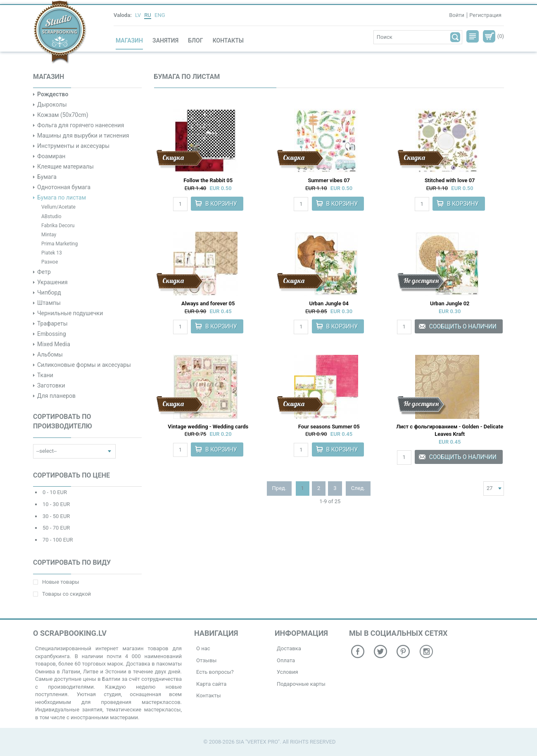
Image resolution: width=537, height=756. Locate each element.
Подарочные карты (301, 684)
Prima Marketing (59, 244)
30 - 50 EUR (56, 516)
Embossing (52, 334)
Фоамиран (51, 156)
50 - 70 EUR (56, 528)
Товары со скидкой (62, 594)
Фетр (44, 272)
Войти (457, 15)
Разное (50, 262)
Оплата (286, 660)
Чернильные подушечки (70, 313)
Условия (288, 672)
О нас (203, 648)
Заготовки (51, 385)
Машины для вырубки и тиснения (83, 136)
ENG (160, 15)
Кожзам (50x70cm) (63, 115)
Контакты (228, 40)
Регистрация (485, 15)
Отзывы (206, 660)
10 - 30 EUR (56, 504)
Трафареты (52, 323)
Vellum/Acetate (58, 207)
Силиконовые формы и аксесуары (84, 365)
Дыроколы (52, 105)
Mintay (49, 235)
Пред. (279, 488)
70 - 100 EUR (58, 540)
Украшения (52, 282)
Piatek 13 (52, 253)
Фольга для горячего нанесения (81, 125)
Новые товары (56, 582)
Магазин (129, 40)
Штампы (49, 303)
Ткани (45, 375)
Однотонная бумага (64, 187)
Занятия (165, 40)
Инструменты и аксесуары (73, 146)
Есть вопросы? (215, 672)
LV (138, 15)
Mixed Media (54, 344)
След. (358, 488)
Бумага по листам (62, 197)
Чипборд (49, 292)
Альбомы (50, 354)
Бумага (47, 177)
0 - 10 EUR (55, 492)
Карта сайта (211, 684)
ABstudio (51, 216)
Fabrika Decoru (58, 226)
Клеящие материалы (65, 166)
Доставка (289, 648)
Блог (195, 40)
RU (147, 15)
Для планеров (56, 396)
